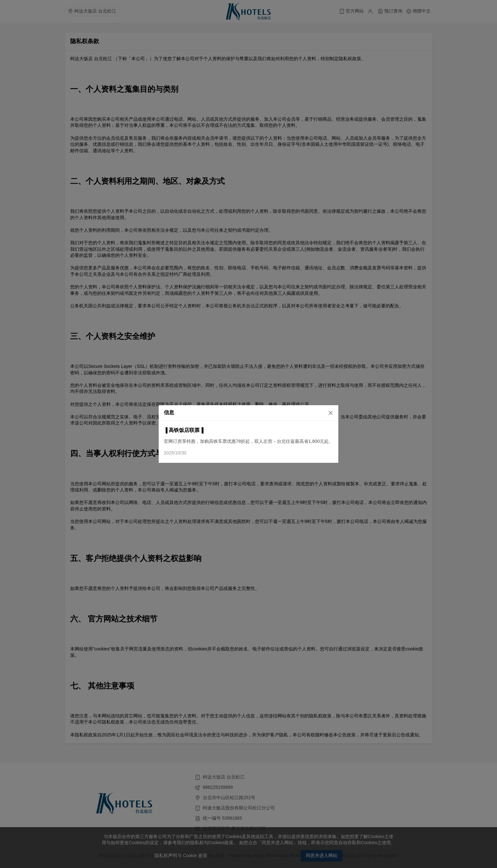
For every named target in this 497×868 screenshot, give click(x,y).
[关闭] (325, 412)
